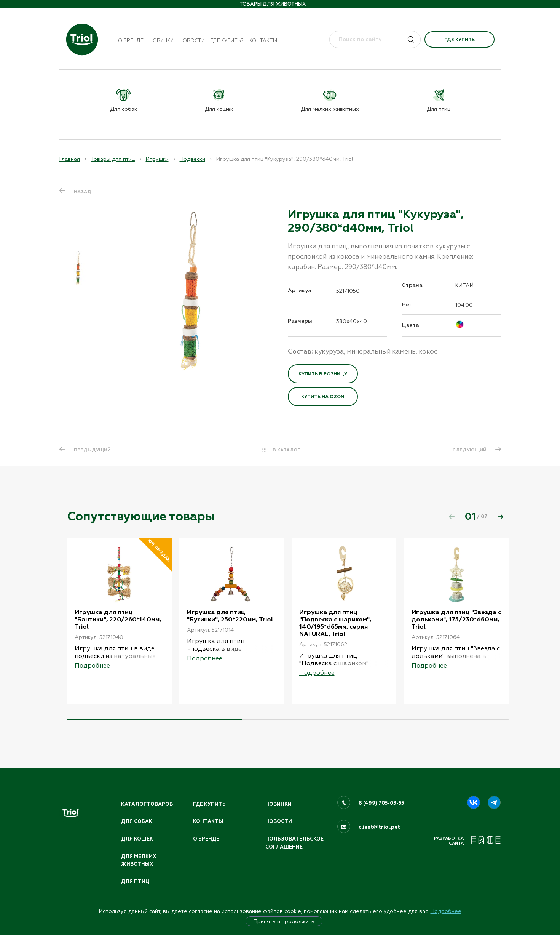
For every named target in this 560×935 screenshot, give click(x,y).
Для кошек (137, 839)
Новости (192, 41)
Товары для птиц (113, 159)
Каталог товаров (147, 804)
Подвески (192, 159)
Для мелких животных (139, 861)
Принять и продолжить (284, 921)
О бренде (131, 41)
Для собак (137, 821)
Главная (70, 159)
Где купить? (227, 41)
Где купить (459, 40)
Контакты (263, 41)
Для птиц (135, 882)
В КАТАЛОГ (286, 450)
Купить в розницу (323, 374)
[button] (501, 517)
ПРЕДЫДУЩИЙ (92, 450)
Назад (83, 192)
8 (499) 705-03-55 (381, 803)
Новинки (161, 41)
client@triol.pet (379, 827)
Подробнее (446, 911)
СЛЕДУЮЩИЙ (469, 450)
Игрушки (157, 159)
